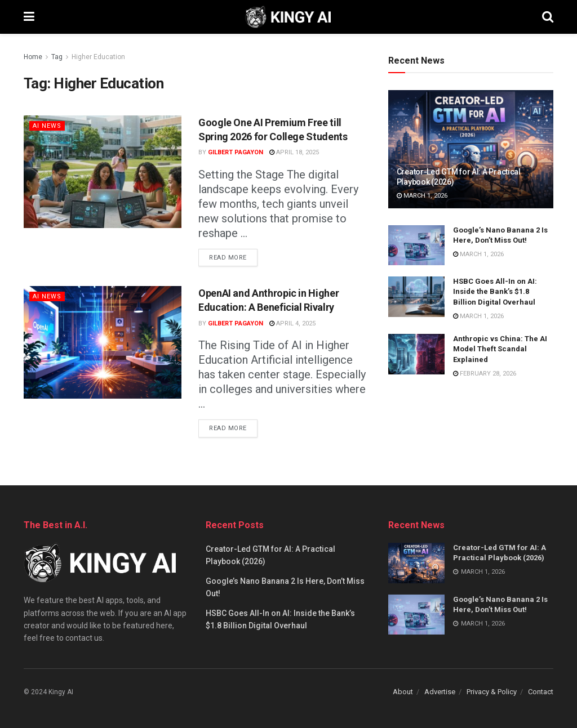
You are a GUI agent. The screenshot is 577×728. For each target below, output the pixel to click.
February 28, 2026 (485, 374)
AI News (47, 126)
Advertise (440, 692)
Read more (233, 255)
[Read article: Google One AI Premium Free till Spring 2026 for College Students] (103, 172)
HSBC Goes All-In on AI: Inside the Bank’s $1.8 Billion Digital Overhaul (495, 291)
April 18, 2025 (294, 152)
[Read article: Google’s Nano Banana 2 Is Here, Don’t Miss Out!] (416, 245)
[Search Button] (548, 17)
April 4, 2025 (292, 323)
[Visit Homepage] (288, 17)
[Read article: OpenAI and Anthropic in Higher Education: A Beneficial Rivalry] (103, 342)
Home (33, 57)
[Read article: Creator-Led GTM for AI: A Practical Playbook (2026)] (471, 149)
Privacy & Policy (492, 692)
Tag (57, 57)
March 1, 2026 (422, 196)
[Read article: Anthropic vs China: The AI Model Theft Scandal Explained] (416, 354)
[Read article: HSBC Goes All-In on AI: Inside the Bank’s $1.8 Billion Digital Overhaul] (416, 297)
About (403, 692)
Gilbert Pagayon (236, 152)
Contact (541, 692)
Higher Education (98, 57)
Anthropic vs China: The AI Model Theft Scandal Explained (500, 349)
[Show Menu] (29, 17)
